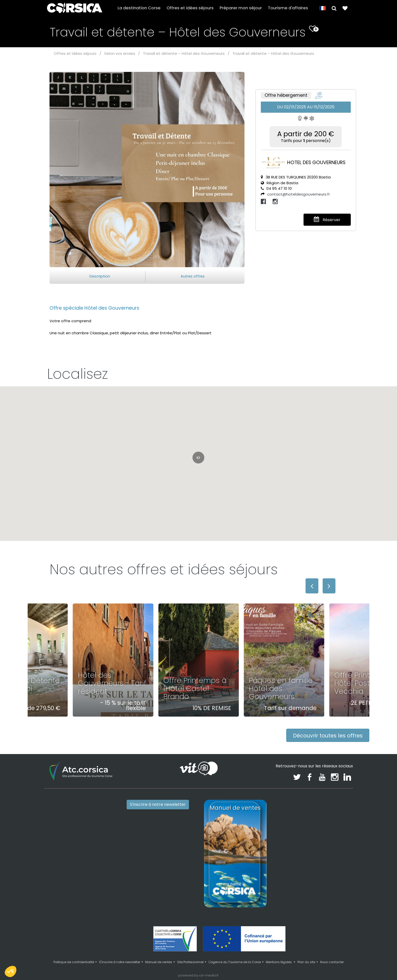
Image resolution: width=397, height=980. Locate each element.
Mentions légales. (279, 962)
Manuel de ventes (159, 962)
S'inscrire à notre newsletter (158, 804)
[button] (334, 8)
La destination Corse (139, 8)
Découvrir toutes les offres (328, 736)
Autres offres (193, 276)
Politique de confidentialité (74, 962)
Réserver (327, 220)
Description (100, 276)
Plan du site (306, 962)
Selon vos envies (120, 53)
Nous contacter (332, 962)
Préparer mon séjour (241, 8)
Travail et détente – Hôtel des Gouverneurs (184, 53)
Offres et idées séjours (190, 8)
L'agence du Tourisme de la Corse (235, 962)
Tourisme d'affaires (288, 8)
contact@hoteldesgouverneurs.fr (299, 194)
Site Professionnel (190, 962)
